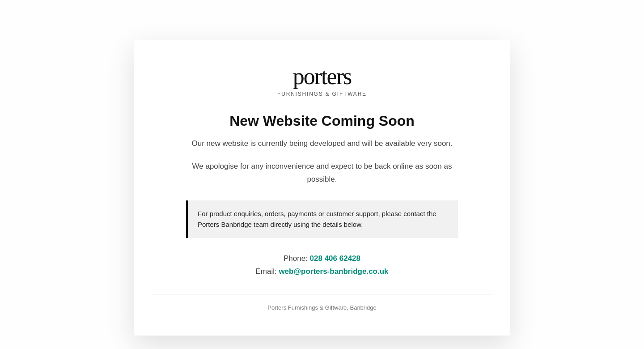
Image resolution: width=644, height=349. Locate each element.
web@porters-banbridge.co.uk (333, 271)
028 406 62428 (335, 258)
